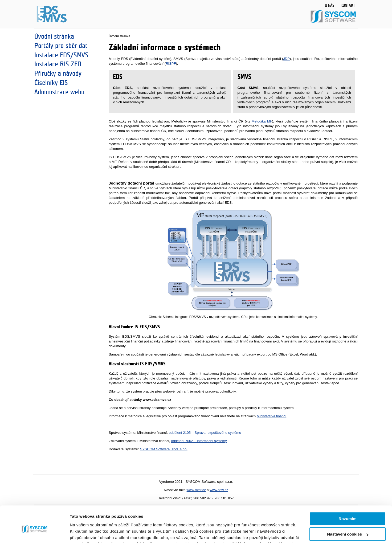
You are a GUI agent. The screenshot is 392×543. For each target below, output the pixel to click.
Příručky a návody (58, 74)
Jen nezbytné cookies (347, 524)
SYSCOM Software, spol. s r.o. (164, 449)
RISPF (171, 64)
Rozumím (348, 493)
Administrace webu (59, 92)
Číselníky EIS (51, 83)
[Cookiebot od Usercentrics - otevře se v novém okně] (34, 533)
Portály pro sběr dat (61, 46)
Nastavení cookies (348, 508)
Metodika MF (262, 121)
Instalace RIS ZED (58, 64)
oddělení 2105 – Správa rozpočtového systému (205, 433)
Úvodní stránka (54, 36)
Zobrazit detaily (85, 532)
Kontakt (348, 6)
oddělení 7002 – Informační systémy (199, 441)
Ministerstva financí (271, 416)
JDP (286, 59)
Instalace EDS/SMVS (61, 55)
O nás (330, 6)
